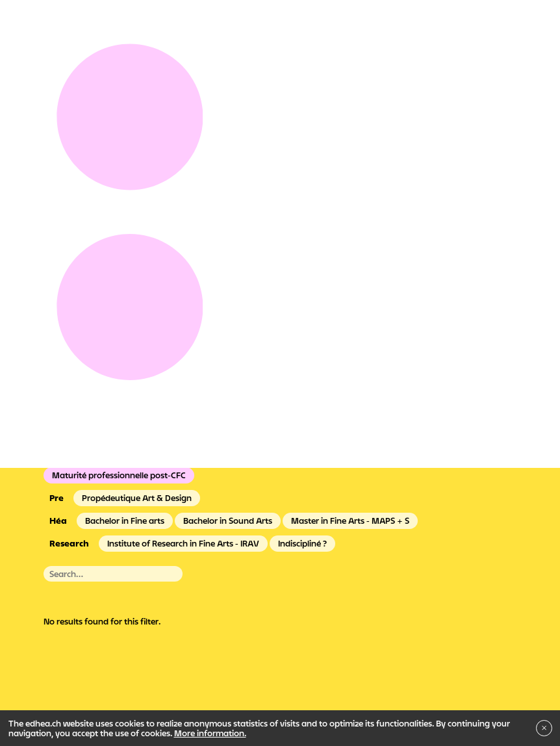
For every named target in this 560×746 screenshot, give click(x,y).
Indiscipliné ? (302, 543)
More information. (210, 733)
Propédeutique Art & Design (137, 498)
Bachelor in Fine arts (125, 521)
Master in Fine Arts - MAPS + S (350, 521)
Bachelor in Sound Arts (228, 521)
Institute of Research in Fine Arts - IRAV (183, 543)
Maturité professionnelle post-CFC (119, 475)
